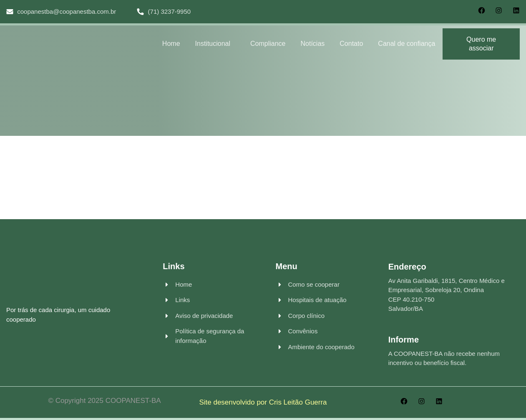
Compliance (268, 44)
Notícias (313, 44)
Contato (351, 44)
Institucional (213, 44)
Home (171, 44)
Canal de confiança (406, 44)
